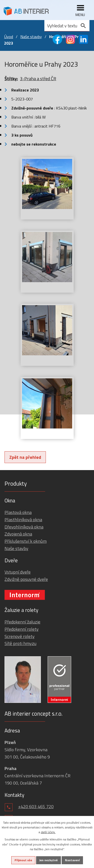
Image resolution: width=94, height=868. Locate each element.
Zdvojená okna (18, 534)
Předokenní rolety (22, 629)
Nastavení (72, 860)
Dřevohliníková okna (24, 527)
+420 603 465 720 (36, 806)
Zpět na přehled (25, 457)
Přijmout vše (23, 860)
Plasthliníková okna (23, 520)
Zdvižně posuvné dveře (26, 579)
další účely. (48, 832)
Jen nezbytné (49, 860)
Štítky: (11, 79)
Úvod (9, 37)
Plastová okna (18, 512)
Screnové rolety (20, 636)
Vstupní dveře (18, 572)
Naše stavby (31, 37)
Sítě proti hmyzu (20, 643)
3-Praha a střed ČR (38, 79)
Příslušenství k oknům (26, 541)
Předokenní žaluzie (22, 622)
